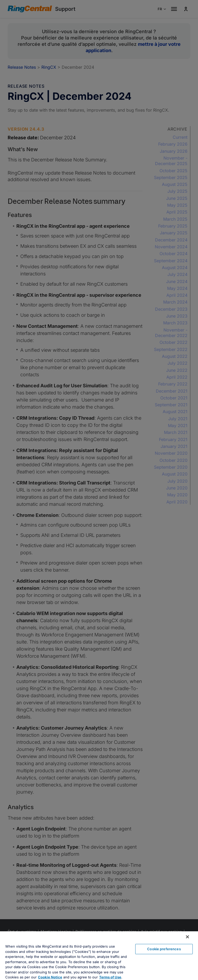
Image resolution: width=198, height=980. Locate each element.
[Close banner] (187, 937)
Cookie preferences (164, 949)
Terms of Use (110, 977)
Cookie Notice (50, 977)
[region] (99, 956)
